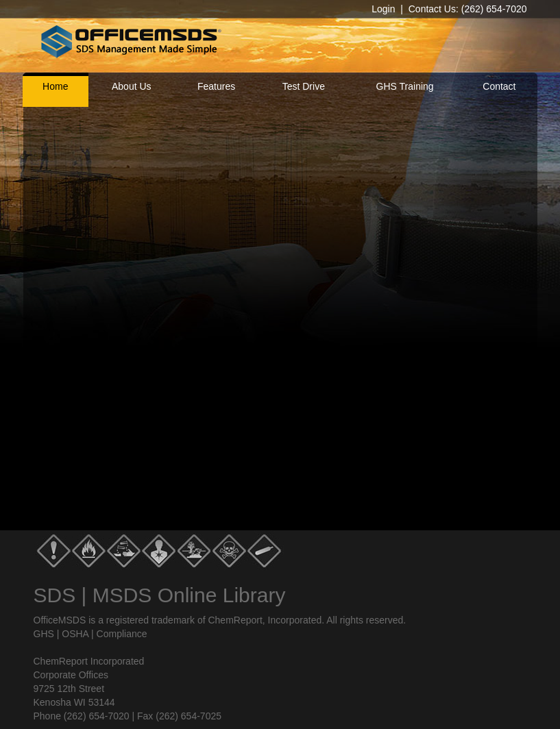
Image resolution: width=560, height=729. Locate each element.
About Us (132, 86)
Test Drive (304, 86)
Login (383, 9)
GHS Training (405, 86)
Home (55, 86)
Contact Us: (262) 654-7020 (468, 9)
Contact (499, 86)
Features (216, 86)
